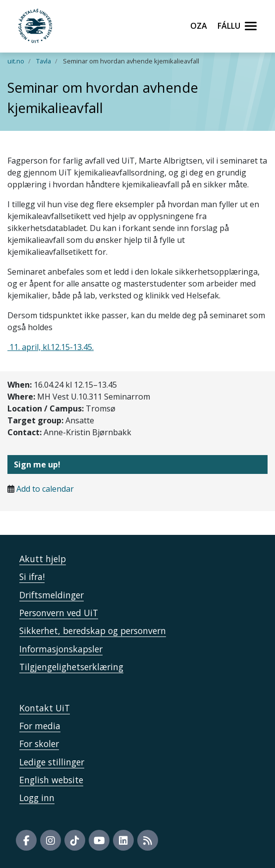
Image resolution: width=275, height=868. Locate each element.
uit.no (16, 61)
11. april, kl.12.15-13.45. (51, 347)
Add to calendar (45, 489)
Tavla (44, 61)
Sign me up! (37, 464)
